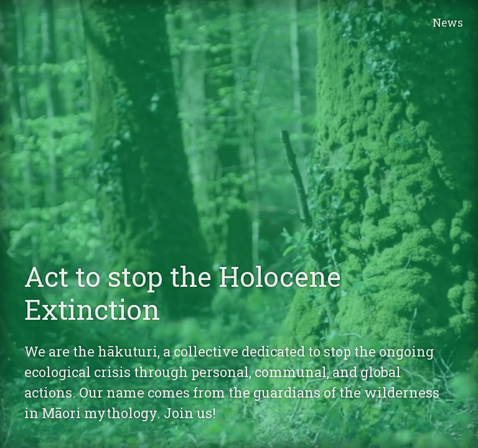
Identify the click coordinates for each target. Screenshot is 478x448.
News (448, 23)
